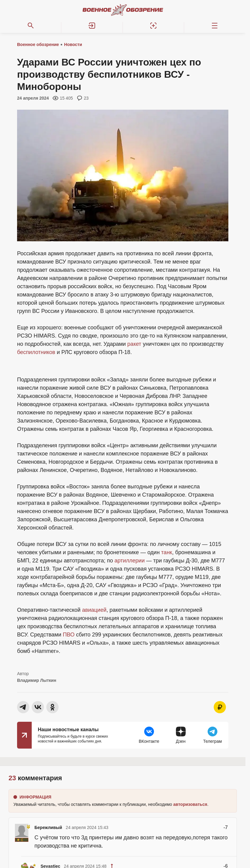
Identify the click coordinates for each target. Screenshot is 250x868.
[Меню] (215, 26)
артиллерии (129, 561)
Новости (73, 44)
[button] (92, 26)
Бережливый (48, 827)
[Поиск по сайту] (31, 26)
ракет (134, 344)
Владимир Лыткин (37, 680)
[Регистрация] (154, 26)
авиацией (94, 610)
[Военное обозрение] (123, 10)
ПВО (69, 635)
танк (167, 552)
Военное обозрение (38, 44)
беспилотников (36, 352)
